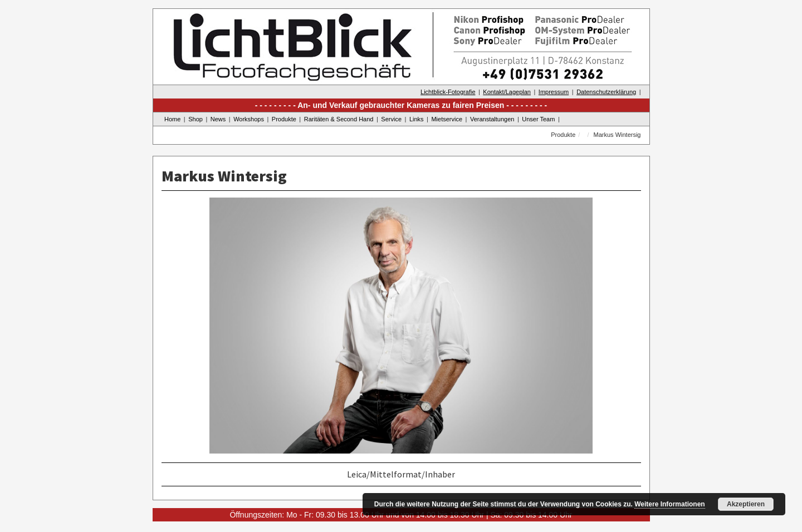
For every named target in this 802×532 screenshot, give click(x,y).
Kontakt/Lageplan (507, 92)
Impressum (554, 92)
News (218, 119)
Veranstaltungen (492, 119)
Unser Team (538, 119)
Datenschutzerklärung (606, 92)
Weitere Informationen (669, 504)
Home (172, 119)
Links (417, 119)
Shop (195, 119)
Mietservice (447, 119)
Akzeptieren (746, 504)
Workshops (249, 119)
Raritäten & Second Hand (339, 119)
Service (391, 119)
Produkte (284, 119)
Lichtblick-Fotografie (448, 92)
